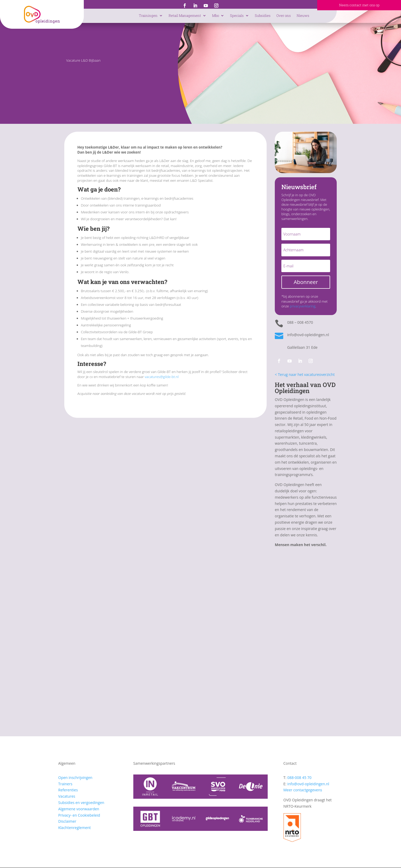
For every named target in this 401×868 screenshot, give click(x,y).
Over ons (284, 16)
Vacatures (67, 796)
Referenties (68, 790)
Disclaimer (67, 821)
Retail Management (185, 16)
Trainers (65, 784)
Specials (237, 16)
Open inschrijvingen (75, 778)
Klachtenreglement (75, 828)
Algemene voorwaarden (79, 809)
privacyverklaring (303, 306)
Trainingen (148, 16)
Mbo (216, 16)
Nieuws (303, 16)
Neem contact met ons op (359, 5)
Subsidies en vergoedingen (81, 803)
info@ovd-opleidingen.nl (308, 784)
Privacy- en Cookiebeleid (79, 815)
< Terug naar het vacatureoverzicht (305, 374)
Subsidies (263, 16)
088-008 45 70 (300, 778)
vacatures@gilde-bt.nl (162, 377)
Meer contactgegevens (303, 790)
